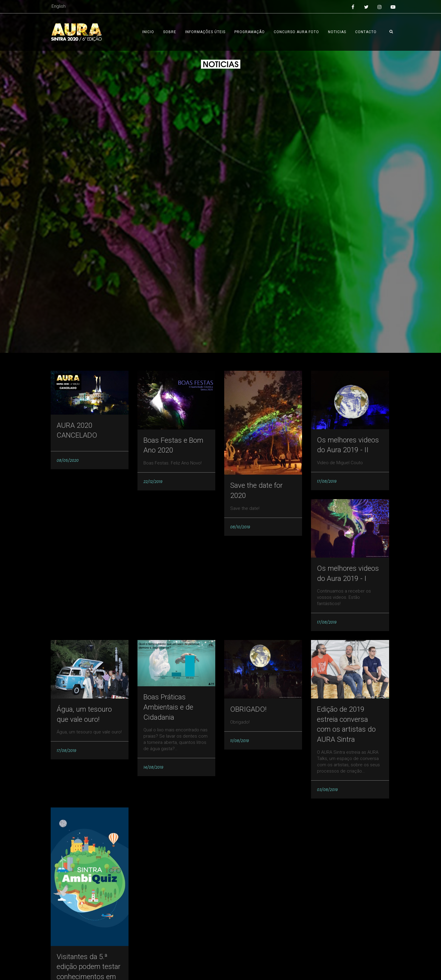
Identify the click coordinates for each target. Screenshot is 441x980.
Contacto (366, 32)
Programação (250, 32)
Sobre (170, 32)
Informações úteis (205, 32)
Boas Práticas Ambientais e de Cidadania (168, 707)
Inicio (148, 32)
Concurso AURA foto (296, 32)
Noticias (337, 32)
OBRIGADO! (248, 709)
